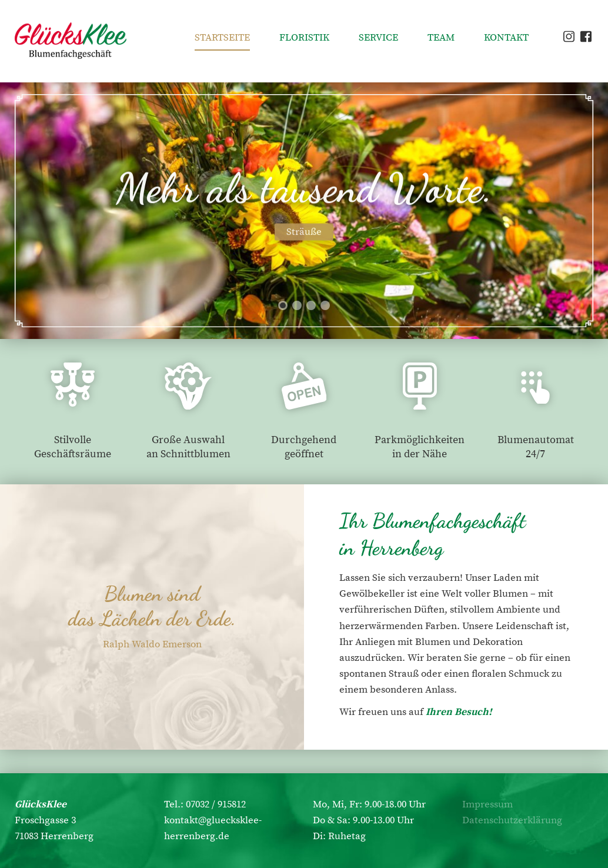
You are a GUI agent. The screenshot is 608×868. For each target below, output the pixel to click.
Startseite (222, 38)
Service (378, 38)
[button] (283, 305)
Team (441, 38)
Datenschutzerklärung (512, 820)
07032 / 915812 (216, 804)
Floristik (304, 38)
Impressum (487, 804)
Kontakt (506, 38)
